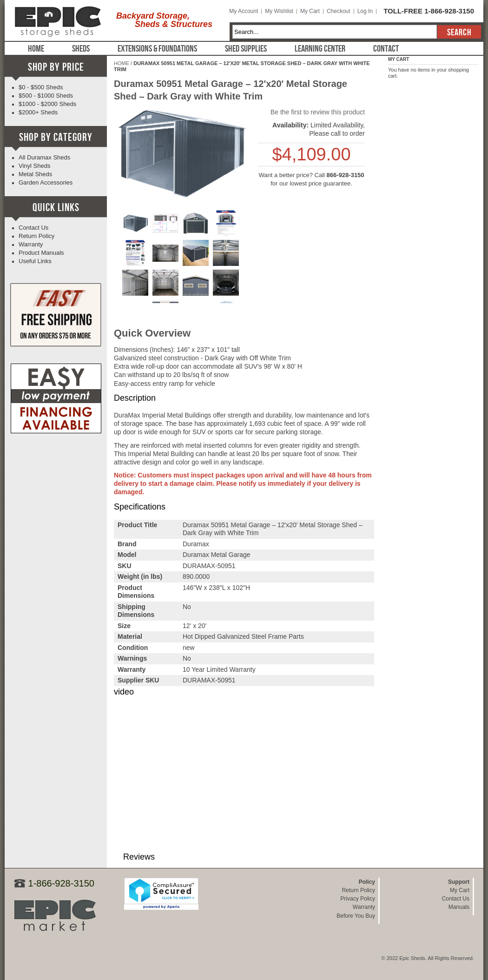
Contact (386, 49)
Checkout (339, 11)
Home (36, 49)
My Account (244, 11)
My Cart (310, 11)
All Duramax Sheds (44, 157)
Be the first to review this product (318, 112)
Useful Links (35, 261)
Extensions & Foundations (157, 49)
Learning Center (320, 49)
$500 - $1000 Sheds (46, 96)
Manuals (459, 907)
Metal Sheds (35, 174)
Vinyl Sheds (34, 166)
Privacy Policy (358, 899)
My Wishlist (279, 11)
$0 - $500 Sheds (41, 87)
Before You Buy (356, 916)
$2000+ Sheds (38, 112)
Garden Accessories (46, 182)
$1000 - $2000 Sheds (47, 104)
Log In (365, 11)
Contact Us (33, 228)
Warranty (31, 244)
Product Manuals (41, 253)
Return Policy (36, 236)
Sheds (81, 49)
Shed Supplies (246, 49)
